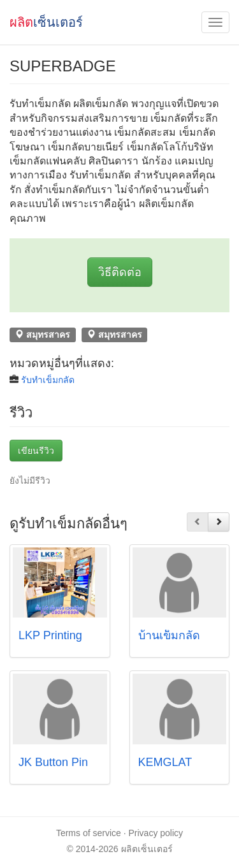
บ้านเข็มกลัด (169, 635)
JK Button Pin (53, 762)
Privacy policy (156, 833)
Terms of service (89, 833)
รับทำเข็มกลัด (48, 380)
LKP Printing (50, 635)
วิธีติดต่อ (120, 272)
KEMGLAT (165, 762)
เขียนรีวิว (36, 451)
